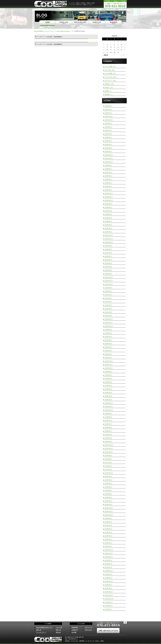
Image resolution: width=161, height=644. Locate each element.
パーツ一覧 (59, 627)
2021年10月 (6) (109, 284)
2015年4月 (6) (108, 494)
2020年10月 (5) (109, 326)
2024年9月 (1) (108, 165)
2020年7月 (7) (108, 337)
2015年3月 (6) (108, 497)
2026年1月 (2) (108, 113)
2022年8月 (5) (108, 249)
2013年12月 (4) (109, 550)
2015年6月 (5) (108, 487)
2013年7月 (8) (108, 567)
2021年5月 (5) (108, 302)
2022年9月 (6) (108, 246)
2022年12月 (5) (109, 235)
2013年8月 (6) (108, 564)
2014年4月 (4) (108, 536)
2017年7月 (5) (108, 462)
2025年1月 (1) (108, 151)
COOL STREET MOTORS (63, 31)
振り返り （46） (109, 87)
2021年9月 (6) (108, 288)
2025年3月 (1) (108, 144)
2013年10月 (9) (109, 557)
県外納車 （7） (109, 94)
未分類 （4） (108, 91)
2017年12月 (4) (109, 445)
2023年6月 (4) (108, 214)
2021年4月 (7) (108, 305)
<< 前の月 (105, 55)
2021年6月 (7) (108, 298)
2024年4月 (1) (108, 183)
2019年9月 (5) (108, 371)
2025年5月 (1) (108, 137)
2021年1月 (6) (108, 316)
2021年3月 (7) (108, 309)
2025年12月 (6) (109, 116)
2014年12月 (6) (109, 508)
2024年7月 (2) (108, 172)
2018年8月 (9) (108, 417)
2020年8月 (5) (108, 333)
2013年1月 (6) (108, 588)
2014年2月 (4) (108, 543)
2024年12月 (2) (109, 155)
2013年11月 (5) (109, 553)
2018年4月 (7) (108, 431)
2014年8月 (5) (108, 522)
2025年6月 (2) (108, 134)
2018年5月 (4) (108, 427)
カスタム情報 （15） (110, 73)
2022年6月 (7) (108, 256)
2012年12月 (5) (109, 592)
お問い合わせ (88, 630)
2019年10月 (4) (109, 368)
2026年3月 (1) (108, 106)
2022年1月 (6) (108, 274)
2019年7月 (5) (108, 378)
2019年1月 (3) (108, 399)
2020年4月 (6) (108, 347)
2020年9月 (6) (108, 330)
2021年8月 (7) (108, 291)
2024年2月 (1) (108, 186)
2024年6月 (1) (108, 176)
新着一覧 (58, 630)
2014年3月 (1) (108, 539)
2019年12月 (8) (109, 361)
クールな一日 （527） (111, 77)
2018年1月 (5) (108, 441)
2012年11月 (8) (109, 595)
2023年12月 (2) (109, 193)
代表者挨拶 (75, 627)
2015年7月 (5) (108, 483)
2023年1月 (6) (108, 232)
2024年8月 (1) (108, 169)
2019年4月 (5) (108, 389)
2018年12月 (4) (109, 403)
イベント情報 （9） (110, 66)
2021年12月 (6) (109, 277)
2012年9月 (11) (109, 602)
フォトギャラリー (41, 632)
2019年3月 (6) (108, 392)
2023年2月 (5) (108, 228)
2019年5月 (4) (108, 385)
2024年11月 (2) (109, 158)
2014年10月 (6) (109, 515)
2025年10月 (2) (109, 120)
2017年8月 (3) (108, 459)
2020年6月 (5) (108, 340)
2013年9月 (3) (108, 560)
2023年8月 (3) (108, 207)
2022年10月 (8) (109, 242)
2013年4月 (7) (108, 578)
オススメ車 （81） (110, 70)
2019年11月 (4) (109, 365)
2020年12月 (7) (109, 319)
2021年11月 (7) (109, 281)
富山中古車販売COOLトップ (44, 627)
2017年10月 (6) (109, 452)
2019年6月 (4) (108, 382)
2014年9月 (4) (108, 518)
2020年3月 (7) (108, 351)
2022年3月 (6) (108, 267)
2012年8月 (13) (109, 606)
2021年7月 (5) (108, 295)
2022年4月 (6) (108, 263)
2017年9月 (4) (108, 455)
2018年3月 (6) (108, 434)
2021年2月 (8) (108, 312)
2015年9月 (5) (108, 476)
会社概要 (74, 632)
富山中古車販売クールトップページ (44, 31)
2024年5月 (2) (108, 179)
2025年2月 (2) (108, 148)
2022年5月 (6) (108, 260)
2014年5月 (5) (108, 532)
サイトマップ (88, 627)
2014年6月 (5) (108, 529)
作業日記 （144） (110, 84)
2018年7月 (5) (108, 420)
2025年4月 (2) (108, 141)
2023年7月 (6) (108, 211)
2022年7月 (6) (108, 253)
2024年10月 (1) (109, 162)
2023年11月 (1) (109, 197)
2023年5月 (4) (108, 218)
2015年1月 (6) (108, 504)
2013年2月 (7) (108, 585)
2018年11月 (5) (109, 406)
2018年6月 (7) (108, 424)
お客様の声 (75, 630)
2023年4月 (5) (108, 221)
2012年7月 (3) (108, 609)
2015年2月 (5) (108, 501)
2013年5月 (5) (108, 574)
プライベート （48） (110, 80)
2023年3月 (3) (108, 225)
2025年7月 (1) (108, 130)
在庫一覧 (39, 630)
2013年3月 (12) (109, 581)
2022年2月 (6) (108, 270)
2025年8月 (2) (108, 127)
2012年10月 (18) (109, 599)
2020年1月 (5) (108, 358)
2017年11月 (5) (109, 448)
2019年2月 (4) (108, 396)
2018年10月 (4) (109, 410)
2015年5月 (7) (108, 490)
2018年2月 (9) (108, 438)
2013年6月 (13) (109, 571)
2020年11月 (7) (109, 323)
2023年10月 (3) (109, 200)
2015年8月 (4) (108, 480)
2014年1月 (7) (108, 546)
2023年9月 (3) (108, 204)
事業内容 (58, 632)
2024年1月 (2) (108, 190)
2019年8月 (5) (108, 375)
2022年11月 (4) (109, 239)
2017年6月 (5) (108, 466)
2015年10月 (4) (109, 473)
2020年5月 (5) (108, 344)
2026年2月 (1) (108, 109)
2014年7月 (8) (108, 525)
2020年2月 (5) (108, 354)
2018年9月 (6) (108, 413)
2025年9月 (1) (108, 123)
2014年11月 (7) (109, 511)
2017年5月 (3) (108, 469)
